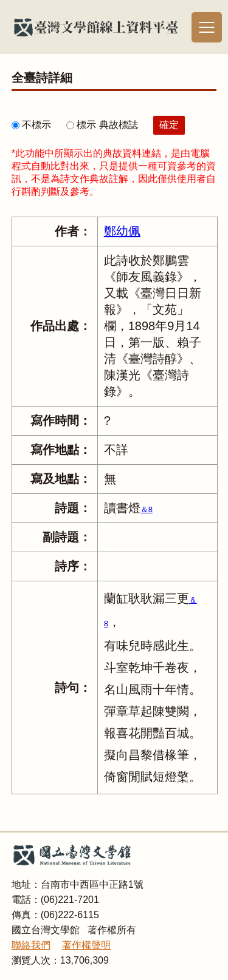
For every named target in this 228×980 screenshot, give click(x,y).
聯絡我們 (31, 945)
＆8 (147, 509)
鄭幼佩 (122, 231)
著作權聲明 (86, 945)
